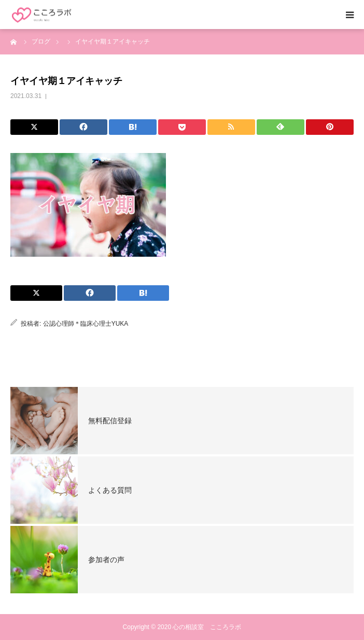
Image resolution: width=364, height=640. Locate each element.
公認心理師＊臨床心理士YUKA (86, 324)
